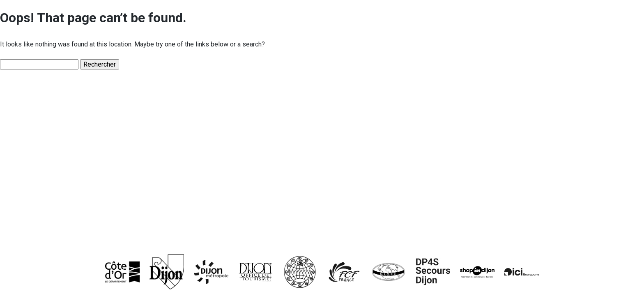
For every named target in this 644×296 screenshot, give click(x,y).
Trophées (44, 199)
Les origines (50, 115)
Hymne (39, 171)
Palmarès (45, 227)
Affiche (39, 143)
